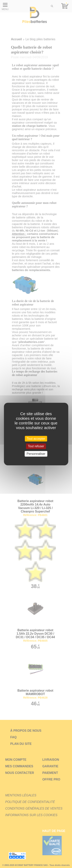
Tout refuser (36, 446)
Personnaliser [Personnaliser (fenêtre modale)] (36, 454)
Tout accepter (36, 439)
